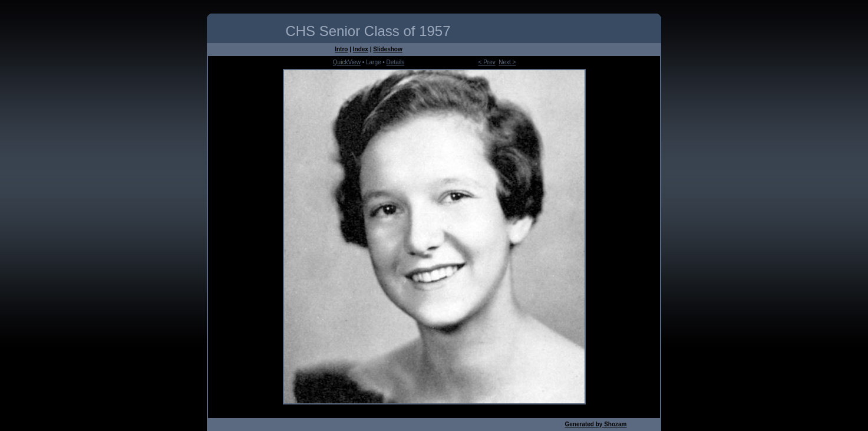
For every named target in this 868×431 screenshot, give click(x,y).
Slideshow (387, 49)
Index (361, 49)
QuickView (347, 62)
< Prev (487, 62)
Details (396, 62)
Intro (341, 49)
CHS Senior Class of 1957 (368, 31)
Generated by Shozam (595, 424)
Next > (507, 62)
